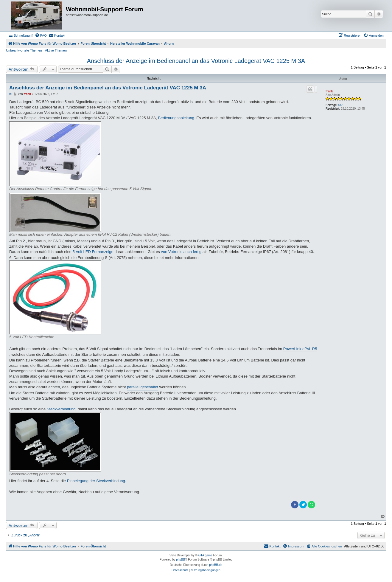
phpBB (181, 560)
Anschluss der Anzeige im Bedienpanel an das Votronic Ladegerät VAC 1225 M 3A (196, 61)
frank (329, 91)
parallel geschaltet (143, 387)
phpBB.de (216, 565)
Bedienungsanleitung (176, 118)
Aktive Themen (56, 50)
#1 (11, 94)
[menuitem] (41, 35)
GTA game (205, 555)
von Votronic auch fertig (181, 252)
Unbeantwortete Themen (24, 50)
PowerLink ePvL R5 (300, 349)
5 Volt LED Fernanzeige (93, 252)
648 (341, 105)
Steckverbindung (61, 409)
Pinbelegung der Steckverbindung (96, 481)
